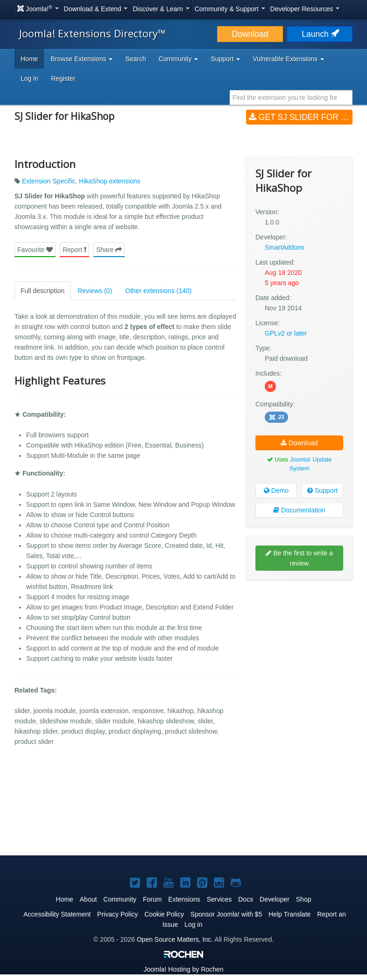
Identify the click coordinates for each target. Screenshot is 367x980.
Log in (29, 78)
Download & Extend (96, 9)
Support (322, 490)
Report (74, 250)
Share (109, 250)
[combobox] (291, 98)
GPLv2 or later (286, 333)
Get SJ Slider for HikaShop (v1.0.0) (301, 117)
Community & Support (230, 9)
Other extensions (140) (158, 291)
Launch (319, 34)
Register (63, 78)
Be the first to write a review (299, 558)
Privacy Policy (117, 914)
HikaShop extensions (110, 181)
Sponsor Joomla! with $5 (226, 914)
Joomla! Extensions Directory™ (92, 33)
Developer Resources (305, 9)
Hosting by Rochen (183, 969)
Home (29, 59)
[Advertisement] (299, 648)
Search (135, 59)
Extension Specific (49, 181)
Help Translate (289, 914)
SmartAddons (285, 247)
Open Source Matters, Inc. (175, 939)
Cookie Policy (164, 914)
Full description (42, 291)
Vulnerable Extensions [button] (288, 59)
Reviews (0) (95, 291)
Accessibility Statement (57, 914)
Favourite (35, 250)
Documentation (299, 510)
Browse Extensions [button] (81, 59)
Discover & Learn (161, 9)
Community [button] (179, 59)
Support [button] (225, 59)
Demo (276, 490)
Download (250, 34)
